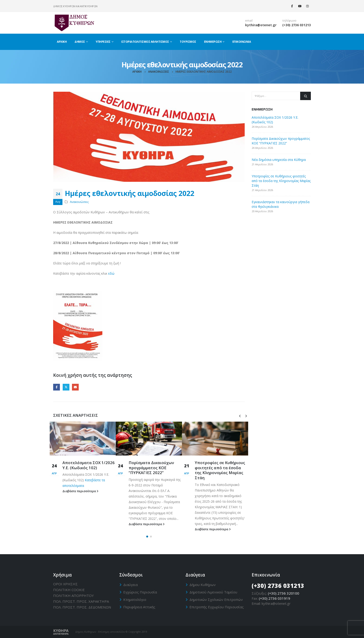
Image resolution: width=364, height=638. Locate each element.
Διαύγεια (130, 585)
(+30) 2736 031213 (297, 25)
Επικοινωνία (242, 42)
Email (75, 387)
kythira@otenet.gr (261, 25)
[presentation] (240, 416)
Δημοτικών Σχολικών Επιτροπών (216, 599)
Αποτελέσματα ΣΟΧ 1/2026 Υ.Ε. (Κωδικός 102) (89, 465)
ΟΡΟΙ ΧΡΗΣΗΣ (65, 584)
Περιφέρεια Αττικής (139, 607)
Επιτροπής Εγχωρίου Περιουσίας (217, 607)
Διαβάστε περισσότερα (80, 491)
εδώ (111, 273)
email (249, 21)
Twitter (66, 387)
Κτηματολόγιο (135, 599)
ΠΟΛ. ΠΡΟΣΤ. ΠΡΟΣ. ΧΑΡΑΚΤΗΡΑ (81, 601)
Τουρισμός (188, 42)
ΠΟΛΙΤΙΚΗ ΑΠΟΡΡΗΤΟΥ (73, 596)
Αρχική (62, 42)
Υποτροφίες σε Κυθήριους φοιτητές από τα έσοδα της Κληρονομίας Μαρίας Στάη (220, 470)
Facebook (57, 387)
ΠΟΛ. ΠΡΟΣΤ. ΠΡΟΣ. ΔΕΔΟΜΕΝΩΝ (82, 607)
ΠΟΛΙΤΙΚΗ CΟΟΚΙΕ (69, 590)
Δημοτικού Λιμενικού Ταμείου (213, 592)
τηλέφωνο (289, 21)
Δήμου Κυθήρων (203, 585)
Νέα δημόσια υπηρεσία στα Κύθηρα (279, 160)
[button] (147, 537)
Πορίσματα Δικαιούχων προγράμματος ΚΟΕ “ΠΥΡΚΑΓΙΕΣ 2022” (151, 468)
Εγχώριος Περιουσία (140, 592)
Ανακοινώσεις (79, 202)
